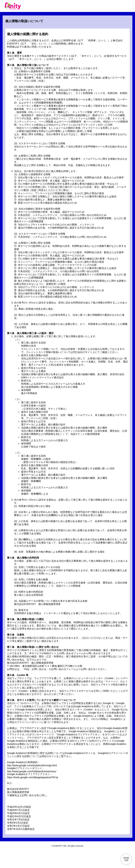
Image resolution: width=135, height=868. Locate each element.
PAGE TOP (126, 859)
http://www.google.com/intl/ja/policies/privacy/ (32, 771)
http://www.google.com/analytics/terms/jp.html (32, 765)
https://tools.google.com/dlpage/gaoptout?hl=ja (33, 777)
